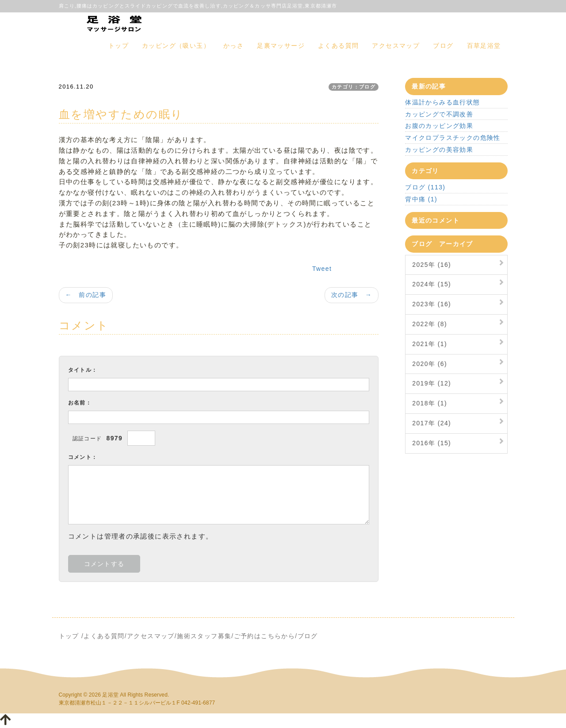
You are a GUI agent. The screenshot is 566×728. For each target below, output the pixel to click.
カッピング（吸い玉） (176, 46)
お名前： (80, 403)
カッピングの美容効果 (439, 150)
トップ (119, 46)
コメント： (83, 457)
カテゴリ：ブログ (354, 87)
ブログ (443, 46)
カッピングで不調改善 (439, 114)
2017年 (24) (432, 423)
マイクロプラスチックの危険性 (453, 138)
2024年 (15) (432, 284)
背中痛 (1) (421, 199)
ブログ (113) (425, 187)
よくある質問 (338, 46)
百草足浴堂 (484, 46)
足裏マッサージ (281, 46)
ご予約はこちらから (265, 636)
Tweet (322, 269)
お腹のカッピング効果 (439, 126)
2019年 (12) (432, 383)
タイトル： (83, 370)
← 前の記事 (86, 295)
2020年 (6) (430, 364)
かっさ (233, 46)
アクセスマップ (396, 46)
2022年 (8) (430, 324)
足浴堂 (110, 695)
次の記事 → (352, 295)
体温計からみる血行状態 (442, 102)
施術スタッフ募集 (204, 636)
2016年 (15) (432, 443)
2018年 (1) (430, 403)
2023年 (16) (432, 304)
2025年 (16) (432, 265)
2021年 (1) (430, 344)
